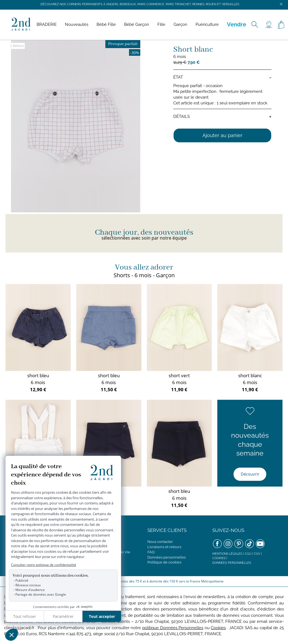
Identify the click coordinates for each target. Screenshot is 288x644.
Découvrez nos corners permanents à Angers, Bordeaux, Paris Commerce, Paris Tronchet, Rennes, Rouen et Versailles (140, 4)
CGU (248, 554)
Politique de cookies (164, 562)
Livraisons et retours (164, 547)
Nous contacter (160, 542)
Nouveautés (77, 24)
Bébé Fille (106, 24)
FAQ (151, 552)
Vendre (237, 24)
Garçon (180, 24)
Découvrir (250, 474)
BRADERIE (47, 24)
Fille (161, 24)
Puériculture (207, 24)
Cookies (219, 558)
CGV (257, 554)
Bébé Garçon (137, 24)
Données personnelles (167, 557)
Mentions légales (227, 554)
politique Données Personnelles (173, 628)
